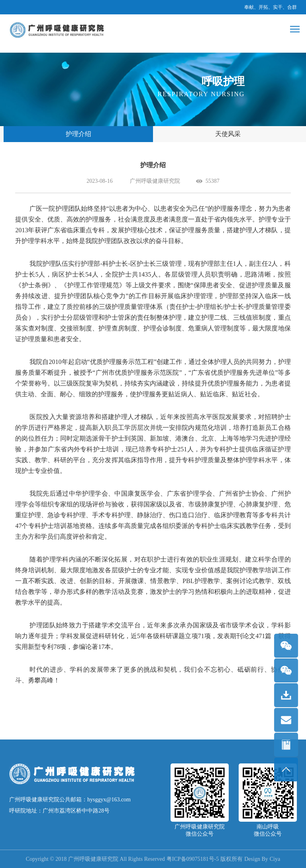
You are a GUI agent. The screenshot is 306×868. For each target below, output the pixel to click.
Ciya (275, 859)
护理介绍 (78, 134)
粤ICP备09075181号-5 (193, 859)
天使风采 (228, 134)
